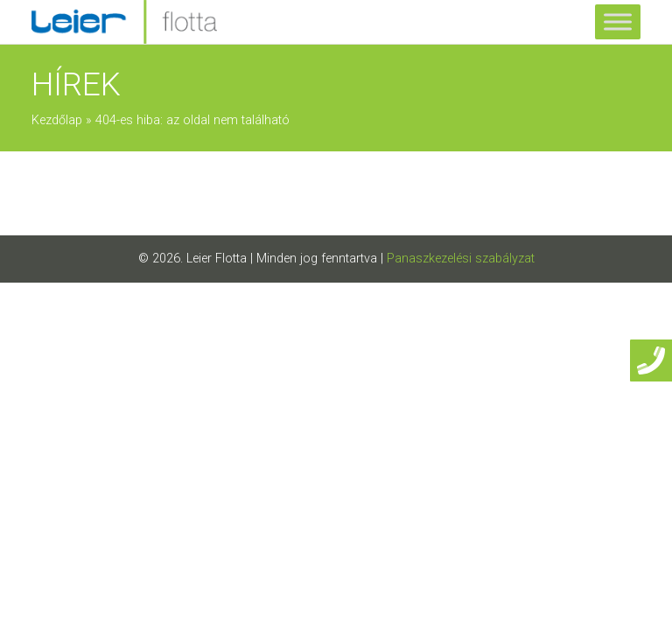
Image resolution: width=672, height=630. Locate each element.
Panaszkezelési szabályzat (461, 259)
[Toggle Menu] (618, 21)
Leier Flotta (217, 259)
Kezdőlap (57, 120)
